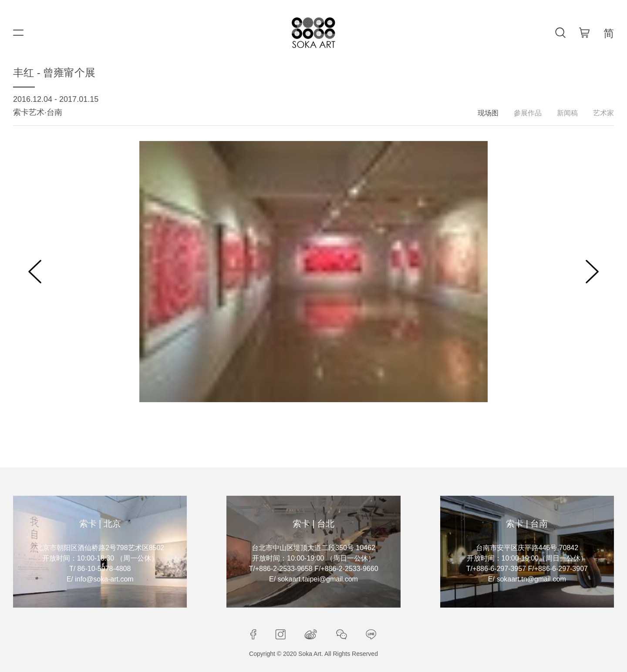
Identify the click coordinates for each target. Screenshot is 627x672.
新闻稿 (567, 113)
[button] (35, 272)
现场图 (488, 113)
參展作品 (528, 113)
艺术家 (603, 113)
